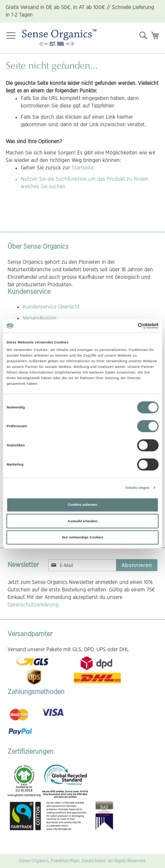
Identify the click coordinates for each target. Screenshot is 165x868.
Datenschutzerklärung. (34, 605)
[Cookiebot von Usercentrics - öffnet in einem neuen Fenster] (126, 326)
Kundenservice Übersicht (51, 307)
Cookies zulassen (83, 505)
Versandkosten (40, 318)
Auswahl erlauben (82, 521)
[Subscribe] (137, 565)
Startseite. (83, 168)
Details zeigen (137, 488)
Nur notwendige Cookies (82, 537)
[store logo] (59, 38)
